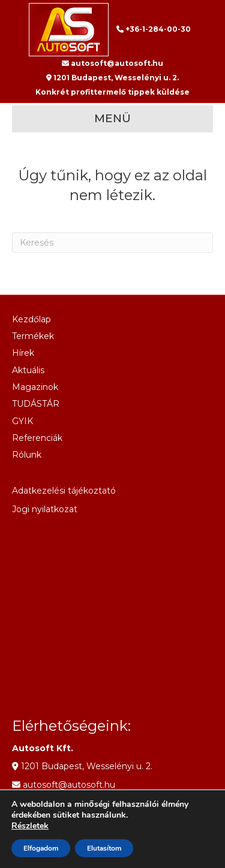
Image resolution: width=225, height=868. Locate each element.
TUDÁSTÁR (36, 404)
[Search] (112, 243)
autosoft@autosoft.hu (112, 63)
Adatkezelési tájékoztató (64, 491)
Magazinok (35, 387)
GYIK (22, 421)
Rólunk (27, 455)
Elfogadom (41, 848)
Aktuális (28, 370)
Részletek (30, 826)
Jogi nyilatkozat (45, 509)
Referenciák (37, 438)
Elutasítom (104, 848)
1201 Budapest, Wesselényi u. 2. (112, 78)
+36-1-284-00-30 (154, 29)
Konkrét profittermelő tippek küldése (112, 92)
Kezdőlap (31, 319)
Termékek (33, 336)
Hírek (23, 353)
